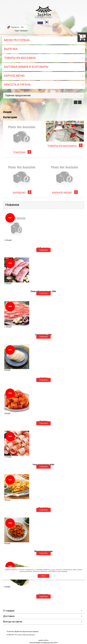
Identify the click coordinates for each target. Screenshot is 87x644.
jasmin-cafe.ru (44, 640)
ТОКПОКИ (22, 152)
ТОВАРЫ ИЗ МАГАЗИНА (65, 146)
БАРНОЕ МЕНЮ (65, 193)
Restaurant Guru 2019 (50, 643)
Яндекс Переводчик (21, 31)
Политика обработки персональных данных (23, 631)
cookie (53, 570)
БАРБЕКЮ (22, 193)
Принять (43, 576)
